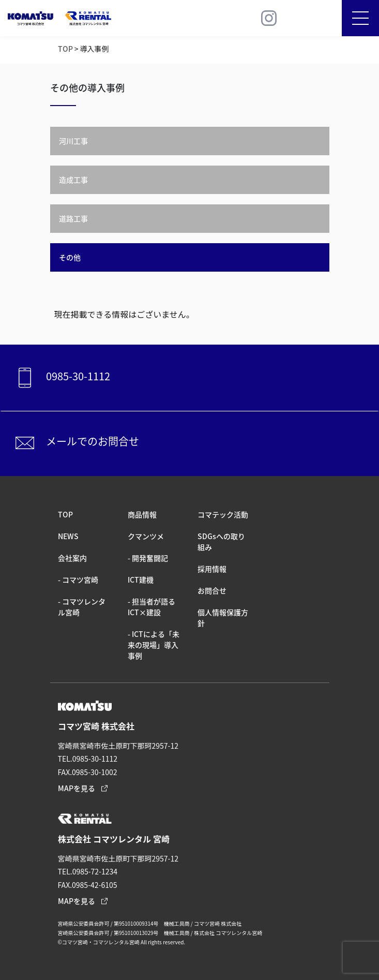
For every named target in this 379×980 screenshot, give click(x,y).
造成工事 (73, 180)
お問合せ (212, 590)
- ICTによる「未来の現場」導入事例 (154, 645)
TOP (65, 49)
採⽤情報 (212, 569)
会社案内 (72, 558)
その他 (70, 257)
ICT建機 (141, 580)
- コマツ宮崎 (78, 580)
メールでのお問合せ (75, 443)
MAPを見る (77, 788)
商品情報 (142, 514)
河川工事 (73, 141)
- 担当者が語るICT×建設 (151, 607)
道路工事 (73, 218)
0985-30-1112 (61, 378)
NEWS (68, 536)
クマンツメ (146, 536)
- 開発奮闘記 (148, 558)
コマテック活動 (223, 514)
